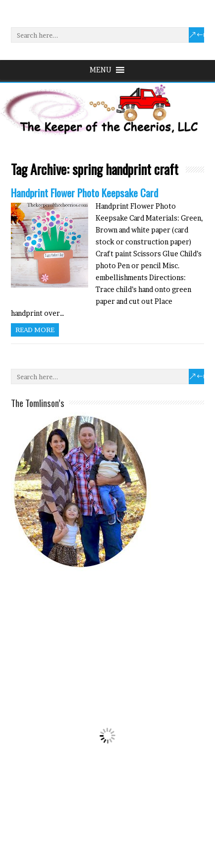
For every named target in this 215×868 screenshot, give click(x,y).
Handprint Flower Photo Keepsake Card (84, 193)
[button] (101, 70)
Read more (35, 330)
